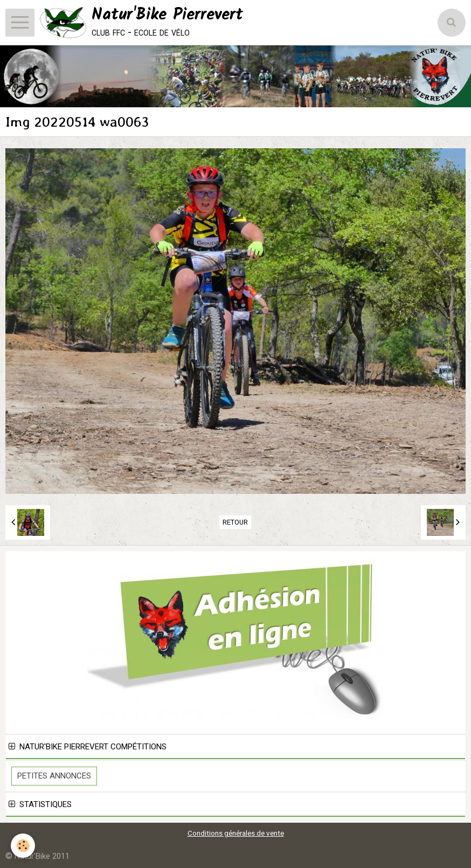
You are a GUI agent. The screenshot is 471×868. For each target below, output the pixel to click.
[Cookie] (23, 846)
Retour (235, 522)
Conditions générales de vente (236, 833)
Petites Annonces (54, 776)
